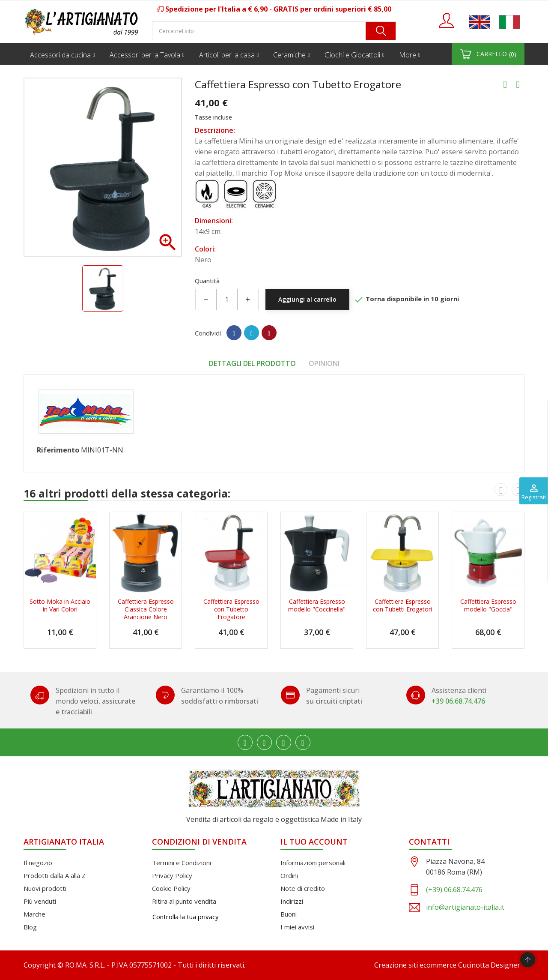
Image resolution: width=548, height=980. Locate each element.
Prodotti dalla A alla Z (55, 875)
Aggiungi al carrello (307, 299)
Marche (34, 914)
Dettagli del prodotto (252, 363)
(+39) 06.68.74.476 (454, 890)
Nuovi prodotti (45, 888)
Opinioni (324, 363)
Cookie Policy (171, 888)
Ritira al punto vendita (184, 901)
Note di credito (303, 888)
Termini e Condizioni (182, 863)
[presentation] (501, 489)
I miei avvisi (297, 927)
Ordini (289, 875)
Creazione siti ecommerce (415, 965)
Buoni (289, 914)
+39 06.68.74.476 (458, 701)
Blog (30, 927)
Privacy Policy (172, 875)
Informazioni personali (313, 863)
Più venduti (40, 901)
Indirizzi (292, 901)
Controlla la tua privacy (186, 917)
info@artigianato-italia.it (465, 907)
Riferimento (58, 450)
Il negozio (38, 863)
